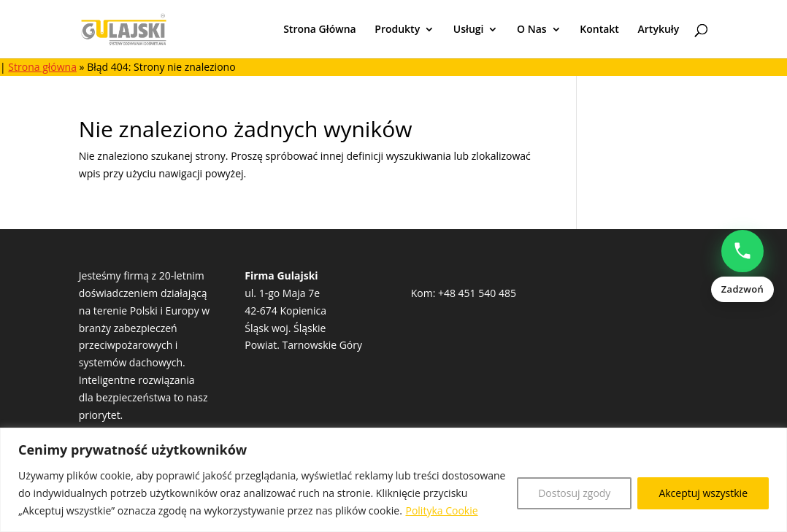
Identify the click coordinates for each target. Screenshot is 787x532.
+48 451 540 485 (477, 293)
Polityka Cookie (441, 510)
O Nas (532, 30)
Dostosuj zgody (574, 493)
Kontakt (599, 30)
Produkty (397, 30)
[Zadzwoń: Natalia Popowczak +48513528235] (742, 266)
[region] (393, 480)
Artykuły (659, 30)
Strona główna (42, 67)
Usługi (469, 30)
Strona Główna (320, 30)
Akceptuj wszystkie (703, 493)
